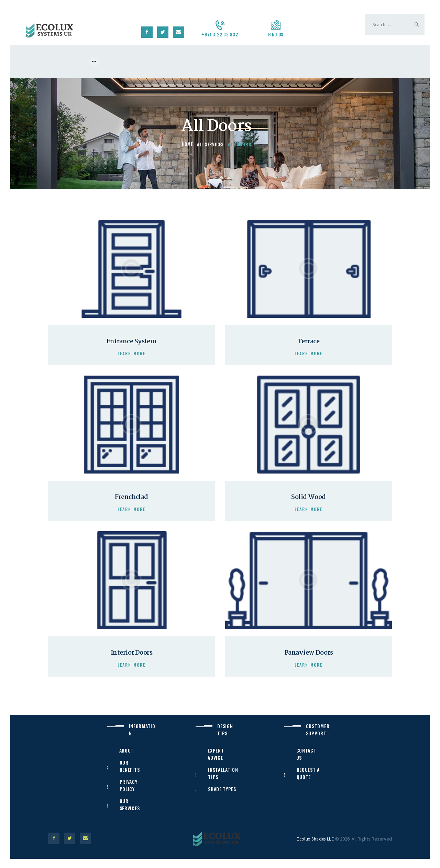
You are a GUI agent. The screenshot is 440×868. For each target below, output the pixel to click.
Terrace (308, 343)
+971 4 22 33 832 (220, 34)
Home (186, 145)
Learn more (132, 355)
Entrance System (131, 343)
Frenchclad (131, 501)
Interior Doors (131, 659)
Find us (276, 34)
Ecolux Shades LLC (315, 847)
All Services (211, 145)
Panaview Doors (308, 659)
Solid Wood (309, 501)
